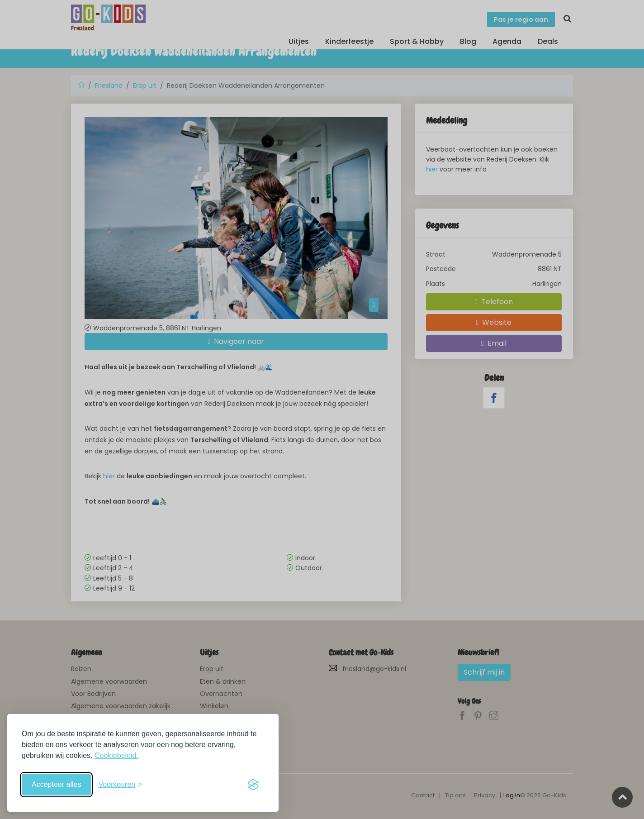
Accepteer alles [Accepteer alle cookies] (56, 784)
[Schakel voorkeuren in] (120, 785)
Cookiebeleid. (116, 755)
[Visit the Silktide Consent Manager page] (253, 785)
